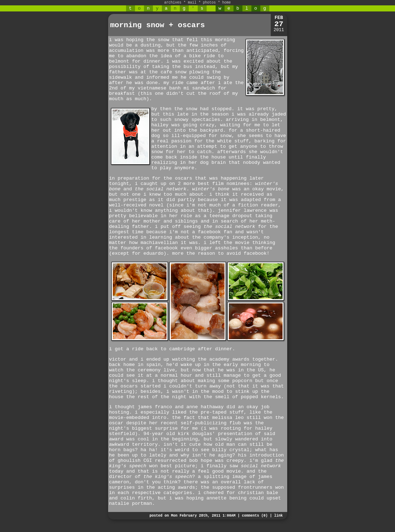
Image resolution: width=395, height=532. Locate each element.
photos (209, 3)
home (227, 3)
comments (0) (255, 516)
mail (192, 3)
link (278, 516)
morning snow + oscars (158, 25)
